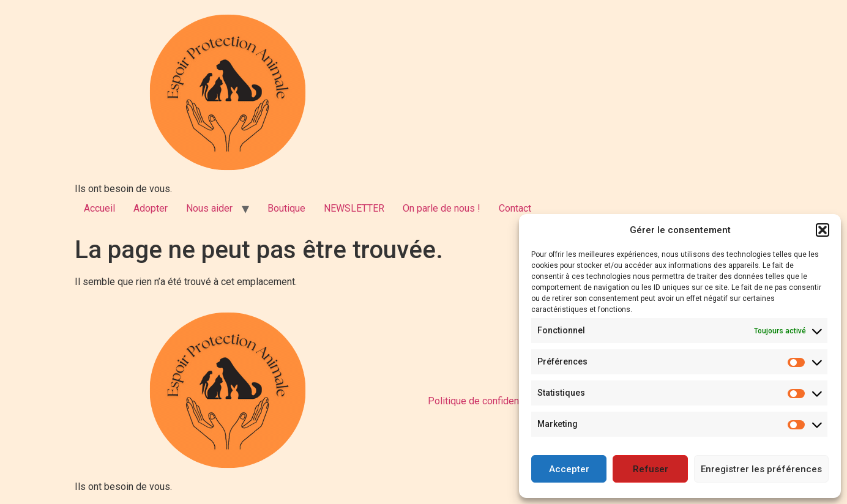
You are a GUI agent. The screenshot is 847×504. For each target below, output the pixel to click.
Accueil (99, 208)
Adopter (151, 208)
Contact (515, 208)
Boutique (286, 208)
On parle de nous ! (442, 208)
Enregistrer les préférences (761, 469)
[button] (823, 230)
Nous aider (209, 208)
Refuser (651, 469)
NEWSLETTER (354, 208)
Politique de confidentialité (485, 401)
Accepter (569, 469)
